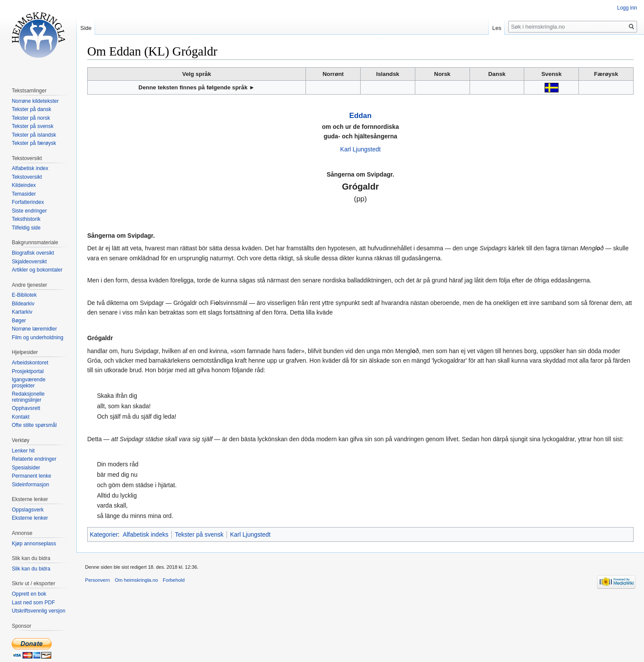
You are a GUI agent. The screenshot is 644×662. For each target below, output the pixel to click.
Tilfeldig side (26, 228)
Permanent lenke (31, 476)
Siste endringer (29, 211)
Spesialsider (26, 468)
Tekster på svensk (199, 534)
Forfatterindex (28, 202)
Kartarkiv (22, 312)
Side (86, 28)
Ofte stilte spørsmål (34, 425)
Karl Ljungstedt (360, 149)
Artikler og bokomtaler (37, 270)
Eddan (360, 116)
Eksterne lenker (30, 518)
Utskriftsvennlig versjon (38, 611)
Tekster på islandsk (34, 135)
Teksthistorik (26, 219)
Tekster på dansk (31, 109)
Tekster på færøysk (34, 143)
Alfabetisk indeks (146, 534)
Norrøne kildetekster (35, 101)
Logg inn (627, 8)
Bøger (19, 321)
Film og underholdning (38, 338)
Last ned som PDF (33, 603)
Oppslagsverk (28, 510)
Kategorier (104, 534)
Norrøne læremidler (34, 329)
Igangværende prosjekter (28, 383)
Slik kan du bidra (31, 569)
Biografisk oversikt (33, 253)
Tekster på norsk (31, 118)
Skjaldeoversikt (29, 262)
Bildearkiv (23, 304)
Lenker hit (23, 451)
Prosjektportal (28, 371)
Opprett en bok (29, 594)
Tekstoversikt (27, 177)
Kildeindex (24, 185)
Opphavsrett (26, 408)
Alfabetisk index (30, 168)
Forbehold (174, 580)
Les (497, 28)
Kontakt (21, 417)
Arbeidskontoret (30, 363)
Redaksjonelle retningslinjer (28, 397)
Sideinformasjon (30, 485)
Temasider (24, 194)
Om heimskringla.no (136, 580)
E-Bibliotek (24, 295)
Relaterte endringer (34, 459)
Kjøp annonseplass (34, 544)
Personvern (97, 580)
